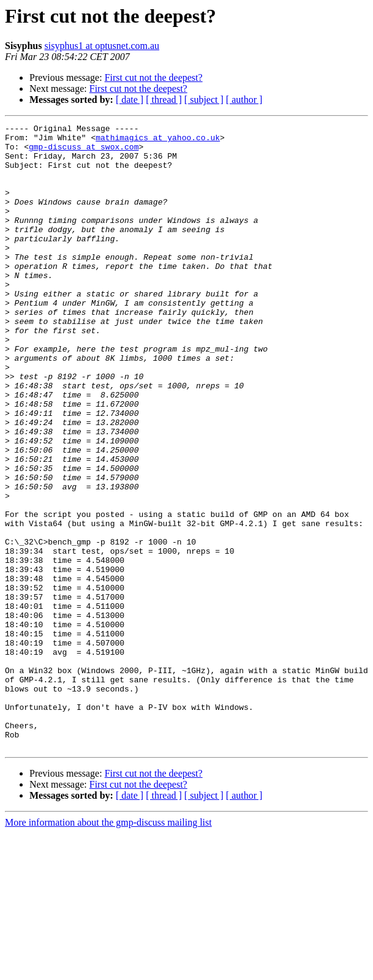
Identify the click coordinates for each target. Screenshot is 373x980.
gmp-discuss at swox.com (84, 152)
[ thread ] (164, 100)
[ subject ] (204, 100)
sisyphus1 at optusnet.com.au (102, 46)
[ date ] (130, 100)
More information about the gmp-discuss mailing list (108, 947)
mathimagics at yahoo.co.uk (158, 141)
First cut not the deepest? (154, 77)
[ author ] (244, 100)
